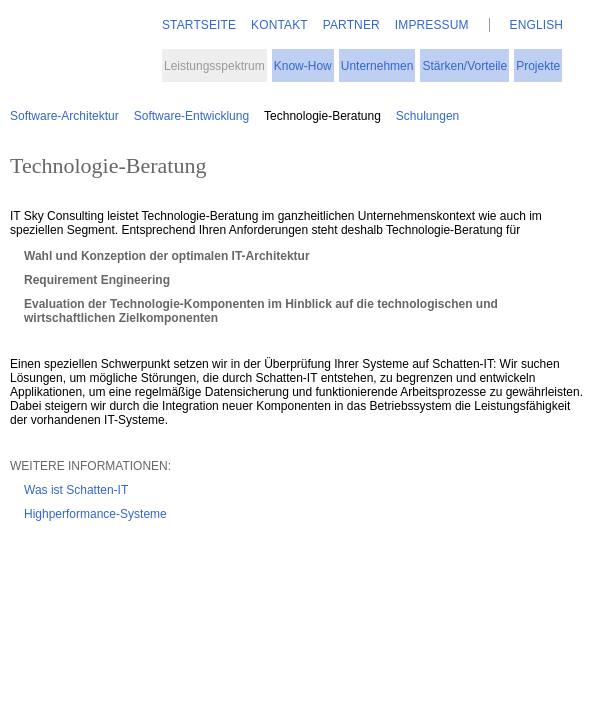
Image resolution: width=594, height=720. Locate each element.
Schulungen (427, 116)
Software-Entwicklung (191, 116)
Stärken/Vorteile (464, 66)
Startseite (199, 25)
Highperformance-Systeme (95, 514)
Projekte (538, 66)
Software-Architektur (64, 116)
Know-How (303, 66)
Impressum (432, 25)
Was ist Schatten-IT (76, 490)
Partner (351, 25)
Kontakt (279, 25)
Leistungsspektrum (214, 66)
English (537, 25)
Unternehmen (377, 66)
